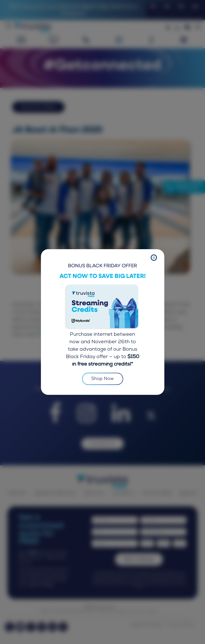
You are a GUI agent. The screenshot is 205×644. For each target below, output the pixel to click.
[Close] (154, 258)
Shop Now (103, 379)
